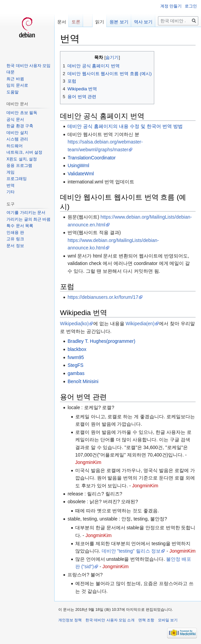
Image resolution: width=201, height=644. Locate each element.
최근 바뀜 (15, 79)
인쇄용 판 (15, 232)
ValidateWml (81, 174)
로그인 (191, 6)
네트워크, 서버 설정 (24, 152)
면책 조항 (146, 620)
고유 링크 (15, 239)
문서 (62, 22)
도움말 (13, 92)
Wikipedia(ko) (74, 324)
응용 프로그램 (19, 165)
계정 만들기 (171, 6)
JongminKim (88, 462)
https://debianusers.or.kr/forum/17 (103, 297)
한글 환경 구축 (20, 126)
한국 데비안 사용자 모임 (28, 66)
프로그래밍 (17, 179)
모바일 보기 (168, 620)
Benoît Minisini (83, 381)
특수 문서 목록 (20, 226)
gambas (76, 373)
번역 (11, 185)
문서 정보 (15, 246)
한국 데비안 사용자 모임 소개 (110, 620)
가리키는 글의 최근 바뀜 (28, 219)
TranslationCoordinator (92, 158)
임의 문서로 (17, 85)
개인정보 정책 (70, 620)
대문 (11, 72)
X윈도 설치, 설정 (22, 159)
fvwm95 (76, 357)
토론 (76, 22)
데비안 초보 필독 (22, 113)
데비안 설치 (17, 133)
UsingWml (78, 165)
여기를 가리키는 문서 (26, 213)
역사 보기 (143, 22)
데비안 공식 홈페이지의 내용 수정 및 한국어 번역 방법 (125, 126)
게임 (11, 172)
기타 (11, 192)
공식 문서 (15, 119)
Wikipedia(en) (140, 324)
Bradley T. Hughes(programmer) (101, 341)
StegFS (75, 365)
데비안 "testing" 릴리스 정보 (131, 551)
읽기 (100, 22)
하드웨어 (15, 146)
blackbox (77, 349)
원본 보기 (119, 22)
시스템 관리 (17, 139)
